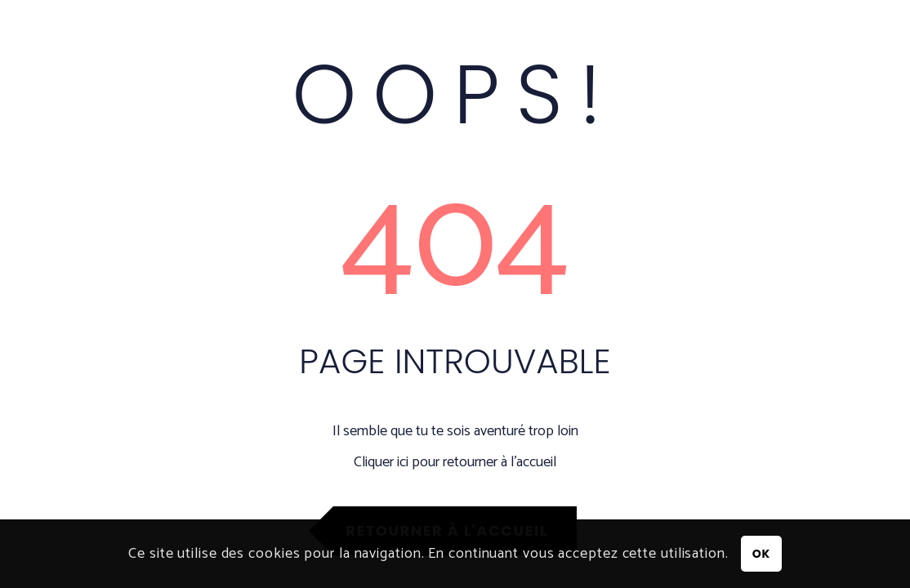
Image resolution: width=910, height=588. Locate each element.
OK (761, 554)
